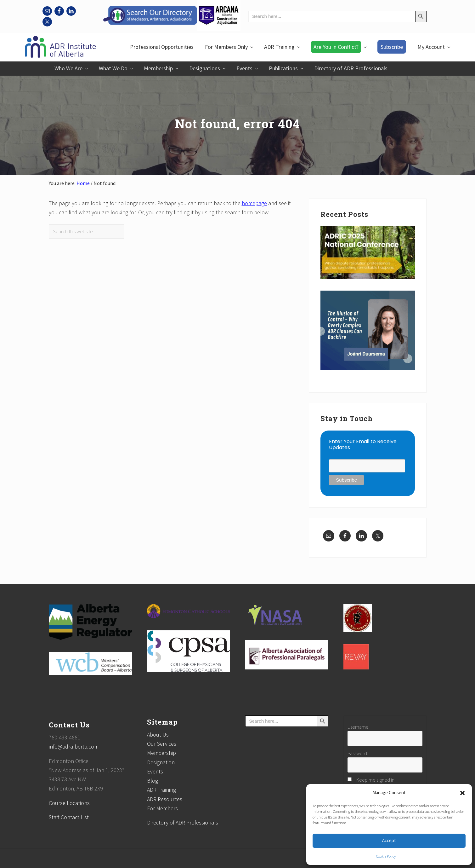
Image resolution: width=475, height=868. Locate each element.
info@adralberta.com (74, 746)
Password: (358, 753)
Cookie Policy (386, 856)
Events (155, 771)
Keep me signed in (375, 780)
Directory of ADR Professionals (183, 822)
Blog (153, 781)
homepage (254, 203)
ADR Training (161, 790)
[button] (462, 793)
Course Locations (69, 803)
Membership (161, 753)
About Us (158, 735)
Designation (161, 762)
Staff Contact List (69, 817)
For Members (162, 808)
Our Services (162, 744)
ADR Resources (165, 799)
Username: (359, 727)
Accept (389, 840)
